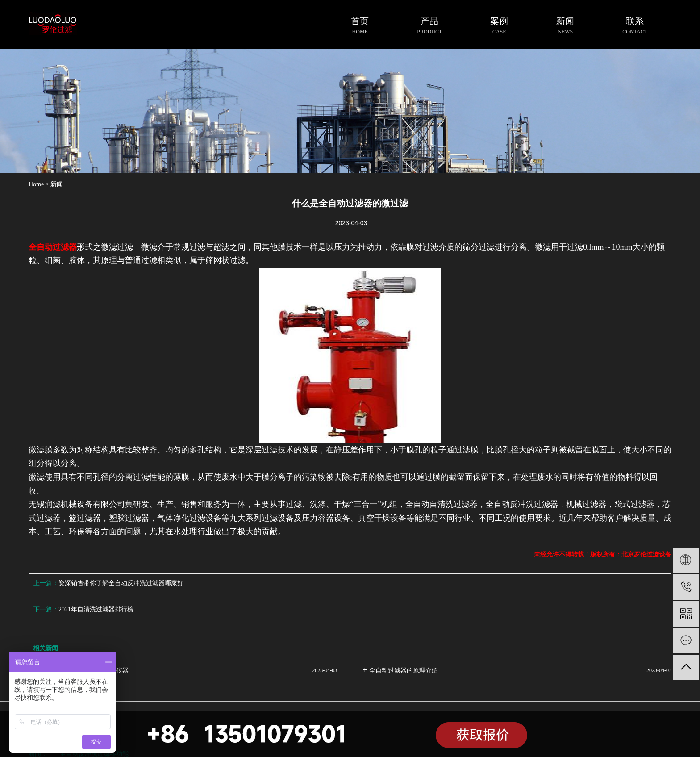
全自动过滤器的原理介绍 (404, 671)
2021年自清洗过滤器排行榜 (96, 609)
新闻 (57, 184)
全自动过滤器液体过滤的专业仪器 (82, 671)
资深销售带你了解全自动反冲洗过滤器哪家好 (121, 583)
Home (36, 184)
